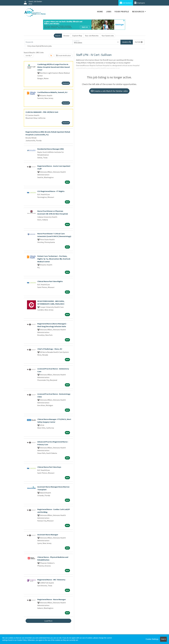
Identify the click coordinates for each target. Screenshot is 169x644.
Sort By (28, 56)
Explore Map (77, 36)
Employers (140, 3)
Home (100, 12)
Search (58, 36)
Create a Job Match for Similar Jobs (109, 91)
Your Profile (122, 12)
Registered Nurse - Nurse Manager (52, 599)
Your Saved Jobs (108, 36)
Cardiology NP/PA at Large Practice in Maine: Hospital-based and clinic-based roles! (54, 67)
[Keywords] (49, 42)
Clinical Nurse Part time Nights (50, 281)
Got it (163, 639)
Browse (66, 36)
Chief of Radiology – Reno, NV (50, 349)
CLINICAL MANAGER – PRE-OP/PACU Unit (42, 112)
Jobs (109, 12)
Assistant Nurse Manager (48, 535)
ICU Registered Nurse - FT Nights (51, 191)
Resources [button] (138, 12)
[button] (139, 42)
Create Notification (63, 56)
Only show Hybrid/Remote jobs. (40, 46)
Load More (48, 621)
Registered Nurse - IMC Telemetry (51, 580)
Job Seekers (126, 3)
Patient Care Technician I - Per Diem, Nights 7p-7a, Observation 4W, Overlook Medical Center (54, 259)
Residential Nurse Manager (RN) (51, 149)
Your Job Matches (92, 36)
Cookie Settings (152, 639)
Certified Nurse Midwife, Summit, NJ (52, 92)
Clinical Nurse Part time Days (49, 467)
